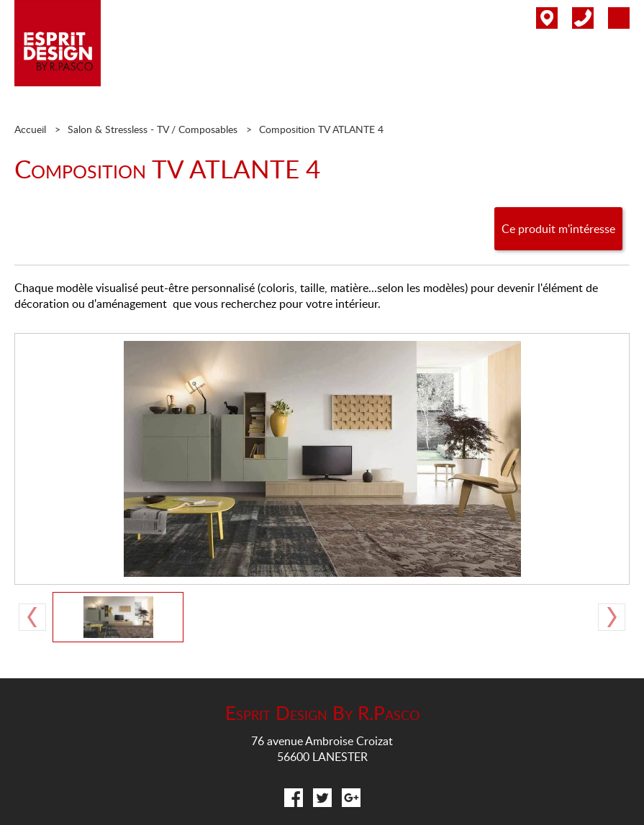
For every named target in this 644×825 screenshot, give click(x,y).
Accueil (30, 129)
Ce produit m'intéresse (558, 229)
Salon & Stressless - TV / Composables (153, 129)
